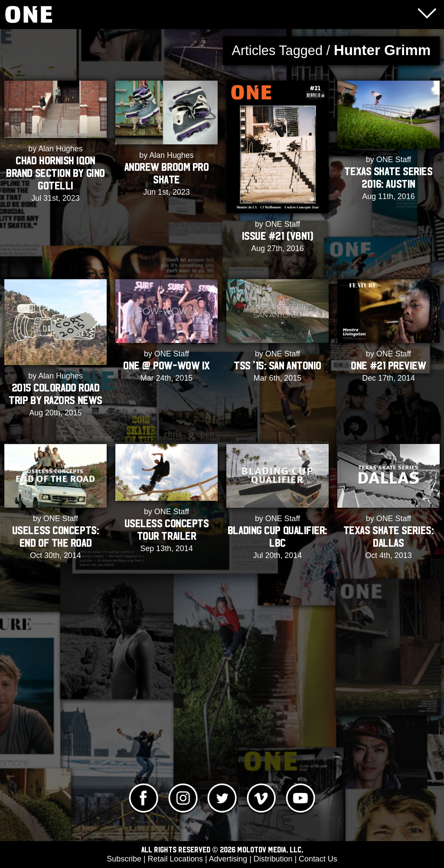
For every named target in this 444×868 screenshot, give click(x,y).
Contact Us (318, 859)
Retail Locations (175, 859)
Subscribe (124, 859)
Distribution (273, 859)
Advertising (228, 859)
